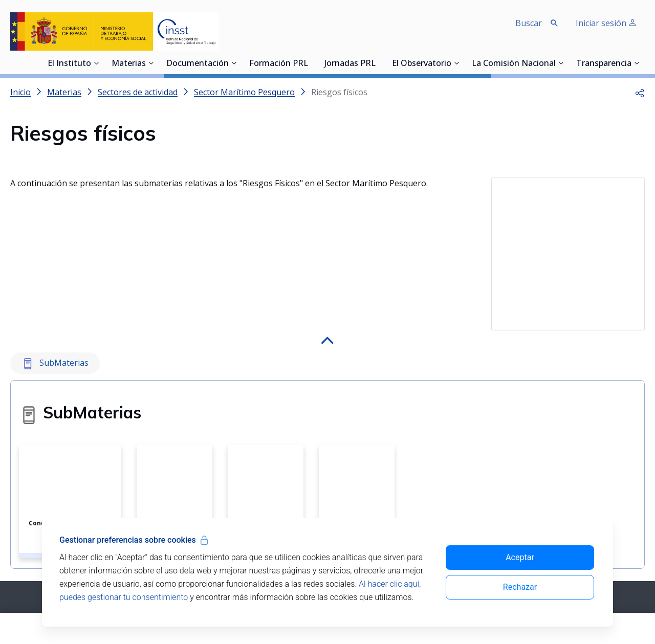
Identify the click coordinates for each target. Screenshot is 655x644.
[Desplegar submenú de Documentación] (234, 63)
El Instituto (69, 64)
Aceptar (520, 557)
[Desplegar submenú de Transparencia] (637, 63)
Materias (129, 64)
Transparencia (604, 64)
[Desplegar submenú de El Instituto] (96, 63)
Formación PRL (279, 64)
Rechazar (520, 587)
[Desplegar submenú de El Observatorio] (456, 63)
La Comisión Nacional (514, 64)
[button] (640, 92)
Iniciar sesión (606, 23)
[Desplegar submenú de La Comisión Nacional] (561, 63)
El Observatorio (422, 64)
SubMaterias (55, 313)
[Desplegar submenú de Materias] (151, 63)
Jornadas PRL (350, 64)
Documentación (198, 64)
